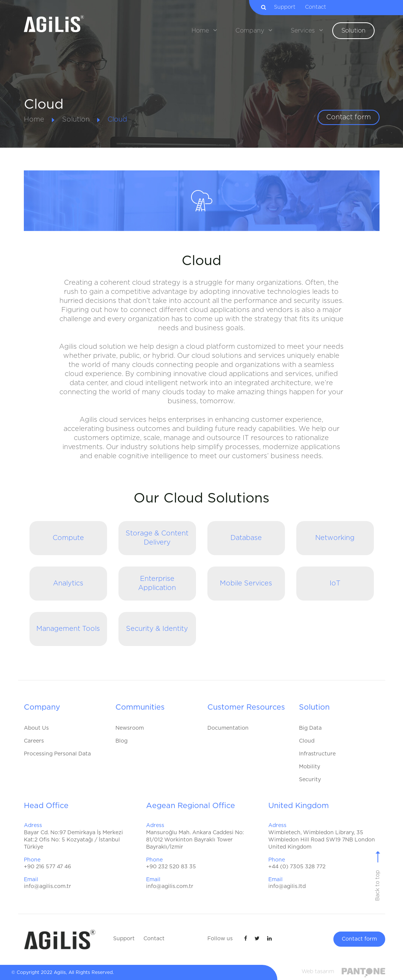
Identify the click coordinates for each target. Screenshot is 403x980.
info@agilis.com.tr (47, 886)
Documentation (228, 728)
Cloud (117, 120)
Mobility (310, 767)
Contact (319, 7)
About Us (36, 728)
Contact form (349, 117)
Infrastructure (317, 754)
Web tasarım (318, 972)
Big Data (310, 728)
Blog (121, 741)
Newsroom (130, 728)
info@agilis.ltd (287, 886)
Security (310, 780)
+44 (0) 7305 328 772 (297, 867)
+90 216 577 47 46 (47, 867)
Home (34, 120)
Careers (34, 741)
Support (288, 7)
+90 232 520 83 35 (171, 867)
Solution (76, 120)
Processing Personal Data (57, 754)
